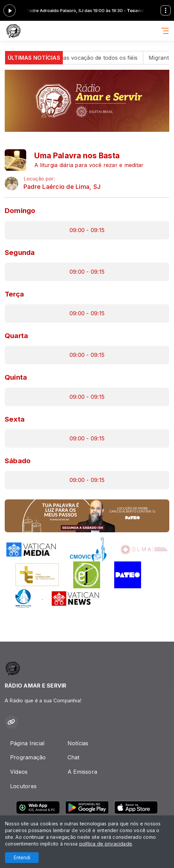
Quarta (16, 336)
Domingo (20, 210)
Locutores (23, 786)
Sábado (18, 461)
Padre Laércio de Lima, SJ (62, 187)
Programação (28, 757)
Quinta (16, 377)
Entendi (22, 857)
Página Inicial (27, 743)
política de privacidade (106, 844)
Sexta (15, 419)
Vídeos (19, 772)
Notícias (78, 743)
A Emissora (82, 772)
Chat (74, 757)
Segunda (20, 252)
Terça (14, 294)
